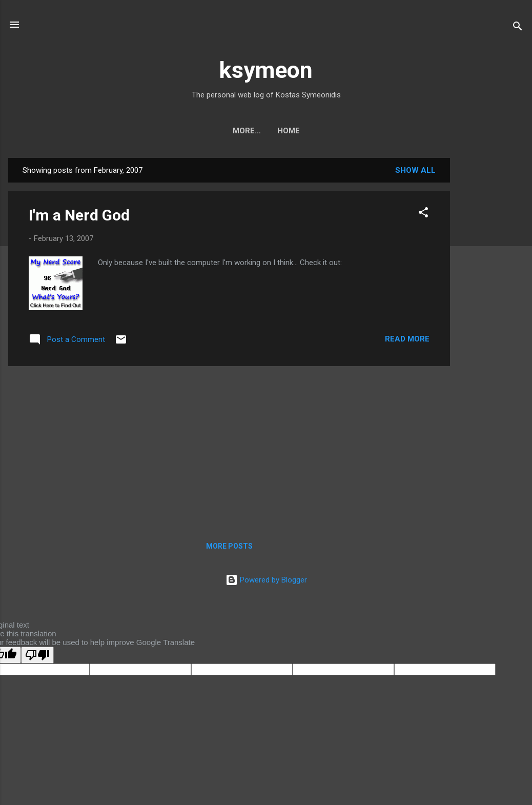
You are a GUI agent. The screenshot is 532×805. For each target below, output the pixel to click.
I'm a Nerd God (79, 215)
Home (266, 131)
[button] (423, 214)
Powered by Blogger (266, 580)
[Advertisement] (491, 312)
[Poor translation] (37, 655)
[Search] (518, 28)
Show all (415, 170)
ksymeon (266, 70)
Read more (407, 339)
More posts (229, 546)
